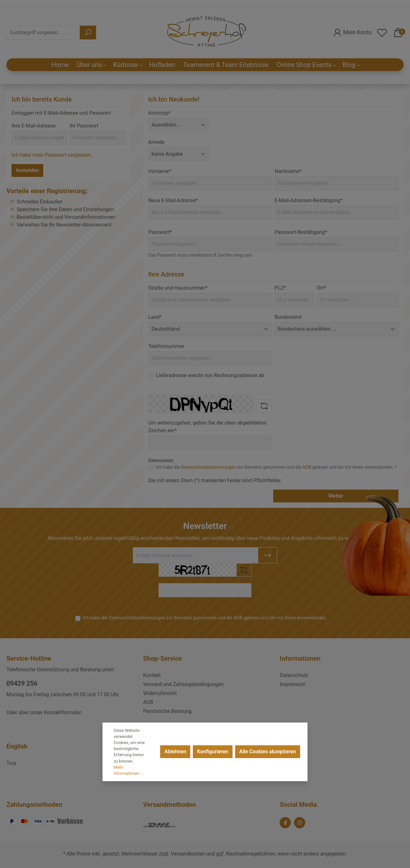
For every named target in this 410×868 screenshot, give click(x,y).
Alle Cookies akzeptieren (268, 752)
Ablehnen (175, 752)
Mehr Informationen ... (129, 770)
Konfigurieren (213, 752)
